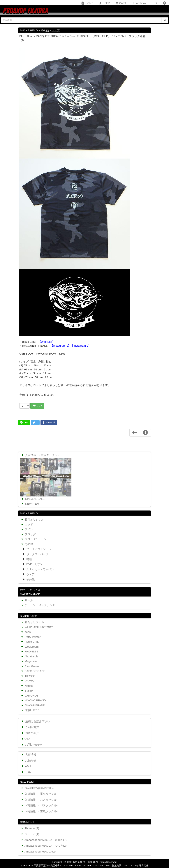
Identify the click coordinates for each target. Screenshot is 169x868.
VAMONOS (29, 696)
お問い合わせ (31, 745)
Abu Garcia (29, 656)
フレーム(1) (30, 834)
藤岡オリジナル (32, 519)
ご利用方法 (30, 727)
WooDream (30, 647)
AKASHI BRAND (33, 705)
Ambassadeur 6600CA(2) (38, 851)
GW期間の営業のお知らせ (39, 788)
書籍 (29, 559)
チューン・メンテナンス (38, 605)
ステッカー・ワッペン (40, 569)
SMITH (27, 691)
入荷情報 (29, 755)
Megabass (29, 661)
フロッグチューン (34, 539)
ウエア (56, 30)
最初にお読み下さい (36, 721)
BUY (37, 406)
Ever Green (30, 666)
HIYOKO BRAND (33, 700)
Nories (27, 686)
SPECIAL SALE (33, 499)
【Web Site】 (47, 342)
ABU (26, 766)
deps (25, 632)
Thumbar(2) (30, 828)
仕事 (26, 772)
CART (121, 3)
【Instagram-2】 (81, 346)
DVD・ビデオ (34, 564)
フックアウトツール (38, 549)
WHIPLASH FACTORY (37, 627)
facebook (139, 3)
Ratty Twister (30, 637)
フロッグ (28, 534)
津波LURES (30, 710)
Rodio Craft (30, 642)
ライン (27, 529)
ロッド (27, 524)
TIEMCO (28, 676)
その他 (27, 544)
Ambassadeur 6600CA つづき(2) (44, 846)
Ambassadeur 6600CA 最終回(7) (44, 840)
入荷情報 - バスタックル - (39, 800)
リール (27, 600)
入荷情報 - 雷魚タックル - (40, 455)
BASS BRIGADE (33, 671)
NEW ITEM (30, 504)
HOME (87, 3)
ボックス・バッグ (37, 554)
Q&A (26, 739)
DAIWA (27, 681)
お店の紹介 (30, 733)
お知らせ (29, 760)
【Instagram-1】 (61, 346)
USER (104, 3)
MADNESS (29, 651)
